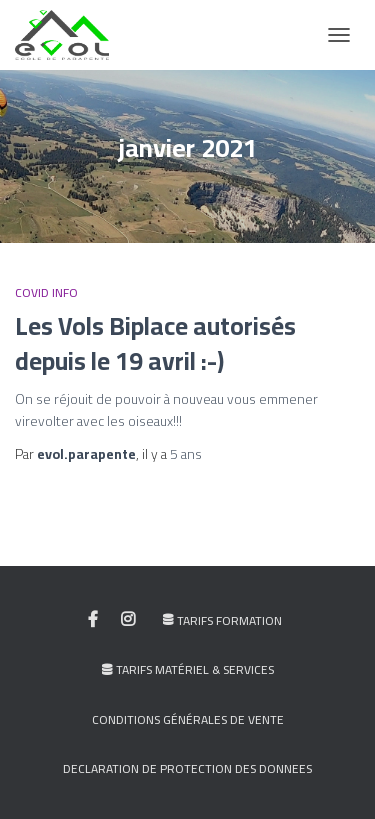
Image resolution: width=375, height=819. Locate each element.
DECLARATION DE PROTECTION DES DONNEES (187, 768)
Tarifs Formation (222, 620)
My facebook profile (93, 620)
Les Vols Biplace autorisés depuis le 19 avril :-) (155, 343)
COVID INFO (46, 292)
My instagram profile (128, 620)
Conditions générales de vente (188, 719)
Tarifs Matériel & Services (188, 669)
